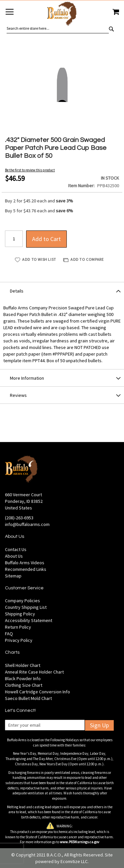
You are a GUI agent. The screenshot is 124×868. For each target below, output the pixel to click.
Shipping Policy (20, 614)
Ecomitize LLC (74, 861)
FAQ (9, 634)
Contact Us (16, 549)
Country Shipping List (26, 607)
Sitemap (13, 576)
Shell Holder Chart (23, 665)
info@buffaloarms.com (27, 524)
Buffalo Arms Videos (25, 563)
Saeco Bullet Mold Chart (28, 698)
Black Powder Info (23, 678)
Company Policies (22, 601)
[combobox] (58, 28)
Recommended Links (26, 569)
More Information (27, 378)
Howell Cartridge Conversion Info (38, 692)
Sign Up (99, 725)
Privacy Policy (19, 640)
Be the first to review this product (30, 170)
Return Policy (18, 627)
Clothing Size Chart (24, 685)
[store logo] (62, 15)
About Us (14, 556)
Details (17, 291)
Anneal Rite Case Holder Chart (34, 672)
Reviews (18, 395)
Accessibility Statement (29, 620)
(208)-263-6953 (19, 518)
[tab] (62, 291)
